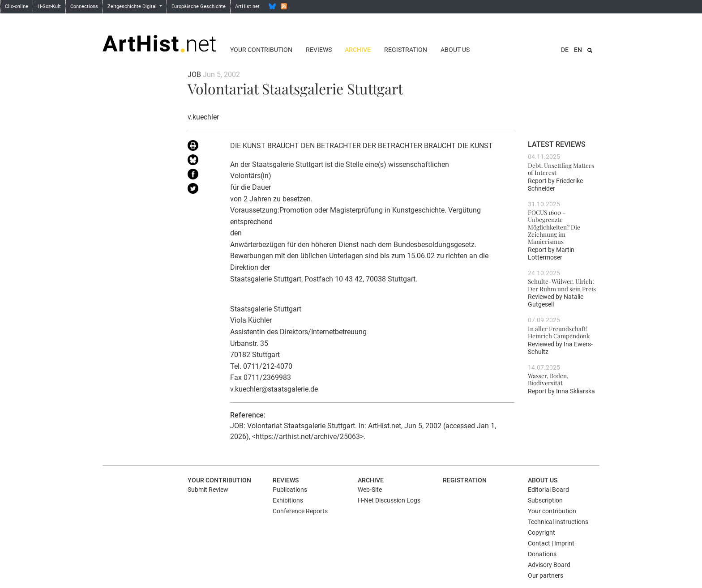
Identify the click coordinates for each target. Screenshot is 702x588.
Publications (290, 490)
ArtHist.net (247, 6)
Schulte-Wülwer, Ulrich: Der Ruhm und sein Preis (562, 285)
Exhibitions (288, 500)
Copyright (541, 533)
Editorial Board (548, 490)
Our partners (546, 575)
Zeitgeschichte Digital (133, 6)
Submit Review (208, 490)
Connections (84, 6)
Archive (358, 50)
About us (455, 50)
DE (565, 50)
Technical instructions (558, 522)
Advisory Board (549, 565)
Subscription (545, 500)
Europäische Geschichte (199, 6)
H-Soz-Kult (49, 6)
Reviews (319, 50)
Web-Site (370, 490)
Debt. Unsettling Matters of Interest (561, 169)
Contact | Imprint (551, 543)
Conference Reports (300, 511)
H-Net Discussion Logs (389, 500)
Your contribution (261, 50)
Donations (542, 554)
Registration (406, 50)
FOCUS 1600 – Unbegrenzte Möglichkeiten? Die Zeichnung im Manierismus (554, 227)
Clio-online (17, 6)
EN (578, 50)
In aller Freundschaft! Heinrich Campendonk (559, 332)
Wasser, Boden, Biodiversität (548, 379)
